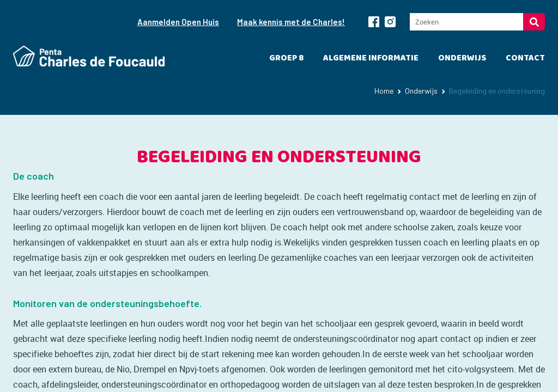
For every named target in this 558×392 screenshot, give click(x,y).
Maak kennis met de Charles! (291, 22)
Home (384, 91)
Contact (525, 58)
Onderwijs (462, 58)
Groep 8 (286, 58)
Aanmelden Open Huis (178, 22)
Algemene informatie (371, 58)
